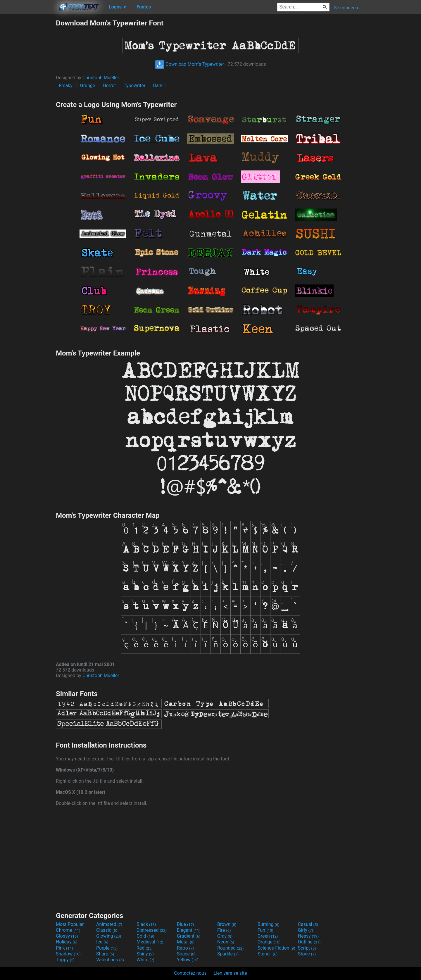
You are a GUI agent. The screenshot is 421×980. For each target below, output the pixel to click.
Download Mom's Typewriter (189, 64)
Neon (226, 942)
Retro (185, 948)
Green (268, 936)
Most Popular (70, 924)
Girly (306, 930)
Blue (186, 924)
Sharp (105, 954)
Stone (307, 954)
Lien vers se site (230, 973)
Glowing (109, 936)
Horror (109, 86)
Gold (145, 936)
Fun (265, 930)
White (145, 960)
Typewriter (135, 86)
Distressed (152, 930)
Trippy (65, 960)
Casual (308, 924)
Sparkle (228, 954)
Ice (102, 942)
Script (307, 948)
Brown (227, 924)
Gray (225, 936)
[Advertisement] (28, 106)
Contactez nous (190, 973)
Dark (158, 86)
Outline (309, 942)
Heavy (308, 936)
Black (146, 924)
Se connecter (347, 8)
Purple (107, 948)
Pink (64, 948)
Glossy (67, 936)
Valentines (110, 960)
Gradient (189, 936)
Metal (186, 942)
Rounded (231, 948)
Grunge (88, 86)
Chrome (68, 930)
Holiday (67, 942)
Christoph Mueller (101, 78)
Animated (109, 924)
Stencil (268, 954)
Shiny (145, 954)
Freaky (66, 86)
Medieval (150, 942)
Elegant (189, 930)
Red (145, 948)
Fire (224, 930)
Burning (269, 924)
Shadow (68, 954)
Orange (269, 942)
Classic (107, 930)
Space (186, 954)
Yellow (188, 960)
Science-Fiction (276, 948)
